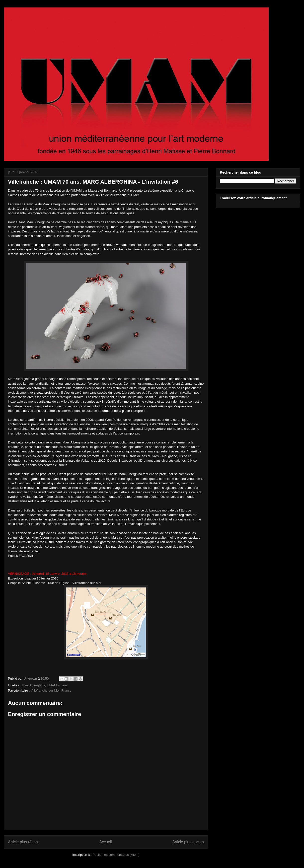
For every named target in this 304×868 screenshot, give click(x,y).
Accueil (106, 842)
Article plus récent (23, 842)
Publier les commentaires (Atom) (116, 855)
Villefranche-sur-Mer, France (51, 690)
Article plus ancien (188, 842)
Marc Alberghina (33, 685)
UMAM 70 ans (57, 685)
